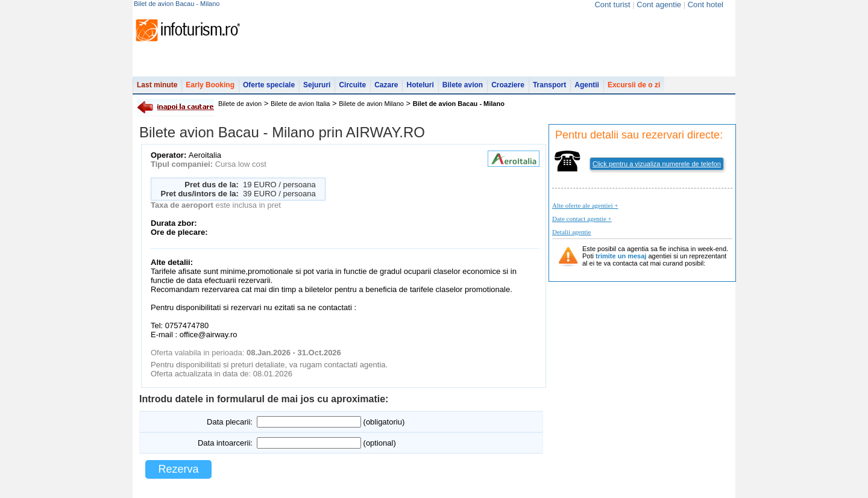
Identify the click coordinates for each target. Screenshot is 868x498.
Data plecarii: (230, 422)
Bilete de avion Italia (300, 104)
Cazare (386, 85)
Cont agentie (659, 5)
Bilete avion (463, 85)
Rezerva (178, 469)
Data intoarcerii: (225, 443)
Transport (549, 85)
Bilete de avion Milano (371, 104)
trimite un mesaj (621, 256)
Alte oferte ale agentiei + (585, 205)
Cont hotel (706, 5)
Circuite (352, 85)
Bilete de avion (240, 104)
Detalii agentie (571, 232)
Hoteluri (420, 85)
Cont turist (612, 5)
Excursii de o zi (634, 85)
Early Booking (210, 85)
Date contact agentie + (582, 219)
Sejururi (317, 85)
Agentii (587, 85)
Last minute (157, 85)
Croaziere (508, 85)
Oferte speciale (269, 85)
